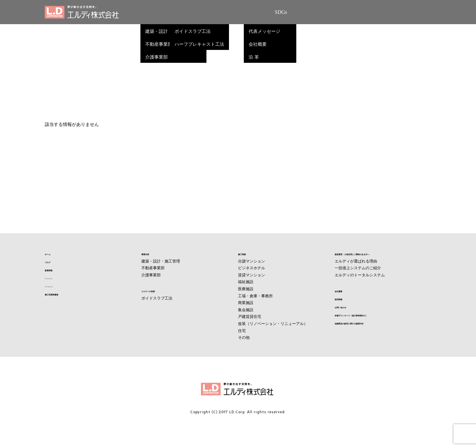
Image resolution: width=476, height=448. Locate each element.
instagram (55, 287)
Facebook (54, 279)
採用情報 (344, 300)
